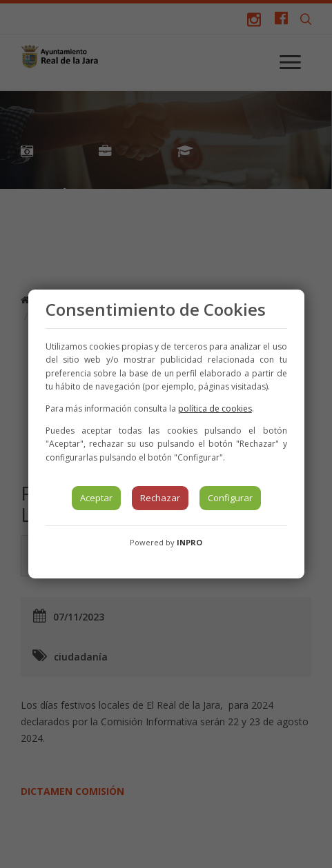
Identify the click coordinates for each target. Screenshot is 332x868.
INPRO (189, 542)
